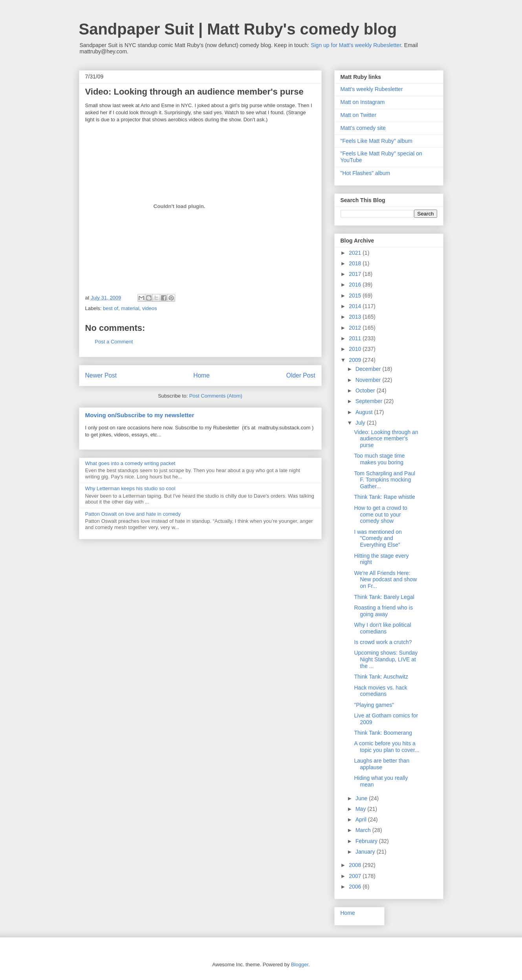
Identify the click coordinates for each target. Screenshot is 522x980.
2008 (356, 865)
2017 (356, 274)
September (370, 401)
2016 (356, 285)
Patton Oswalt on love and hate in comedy (133, 514)
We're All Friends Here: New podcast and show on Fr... (385, 580)
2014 (356, 306)
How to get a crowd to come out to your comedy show (380, 515)
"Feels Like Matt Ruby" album (376, 141)
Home (201, 375)
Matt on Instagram (363, 102)
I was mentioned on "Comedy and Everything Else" (378, 538)
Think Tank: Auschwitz (381, 677)
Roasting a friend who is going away (383, 611)
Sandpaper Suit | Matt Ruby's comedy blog (238, 29)
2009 (356, 360)
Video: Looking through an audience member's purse (386, 439)
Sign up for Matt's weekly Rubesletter (356, 45)
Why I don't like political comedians (382, 628)
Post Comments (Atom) (216, 396)
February (367, 841)
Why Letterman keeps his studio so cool (130, 488)
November (369, 380)
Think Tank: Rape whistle (384, 497)
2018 (356, 263)
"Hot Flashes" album (365, 173)
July (361, 423)
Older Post (301, 375)
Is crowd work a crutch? (383, 642)
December (369, 369)
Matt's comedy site (363, 128)
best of (111, 308)
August (365, 412)
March (364, 830)
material (130, 308)
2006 (356, 887)
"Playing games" (374, 705)
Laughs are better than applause (382, 764)
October (366, 391)
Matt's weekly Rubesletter (372, 89)
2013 (356, 317)
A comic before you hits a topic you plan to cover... (386, 747)
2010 (356, 349)
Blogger (300, 964)
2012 (356, 328)
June (362, 798)
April (362, 819)
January (366, 852)
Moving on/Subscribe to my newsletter (140, 415)
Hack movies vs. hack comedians (380, 691)
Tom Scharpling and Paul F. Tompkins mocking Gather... (385, 480)
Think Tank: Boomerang (383, 733)
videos (150, 308)
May (361, 809)
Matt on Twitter (359, 115)
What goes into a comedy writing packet (130, 463)
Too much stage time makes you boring (379, 459)
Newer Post (101, 375)
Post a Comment (114, 342)
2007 (356, 876)
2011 (356, 338)
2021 (356, 253)
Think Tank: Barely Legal (384, 597)
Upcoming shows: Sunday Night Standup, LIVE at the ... (386, 659)
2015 (356, 296)
